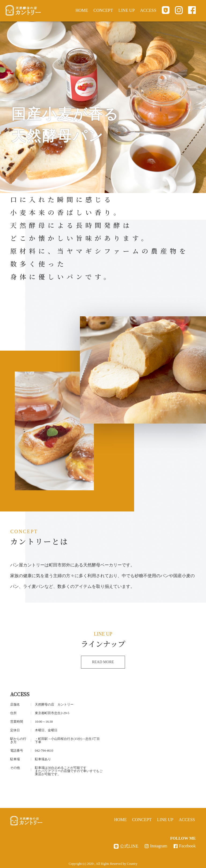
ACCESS (148, 10)
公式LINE (129, 846)
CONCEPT (103, 10)
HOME (82, 10)
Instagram (159, 846)
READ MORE (103, 662)
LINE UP (126, 10)
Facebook (187, 846)
